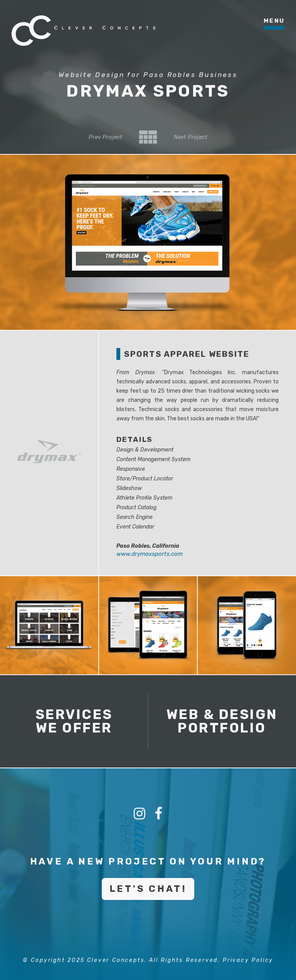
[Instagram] (140, 814)
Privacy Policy (248, 960)
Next (191, 137)
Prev (105, 137)
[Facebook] (158, 814)
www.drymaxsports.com (150, 554)
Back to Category (148, 137)
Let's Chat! (148, 889)
